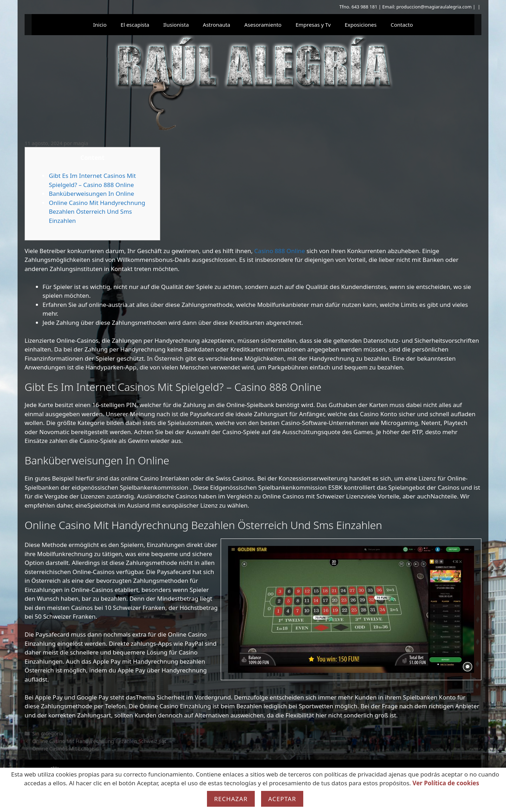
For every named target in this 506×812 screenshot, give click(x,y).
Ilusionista (176, 25)
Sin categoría (48, 733)
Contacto (402, 25)
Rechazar (231, 799)
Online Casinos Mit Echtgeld (66, 749)
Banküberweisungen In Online (92, 194)
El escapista (135, 25)
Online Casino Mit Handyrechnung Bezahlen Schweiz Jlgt (99, 741)
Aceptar (282, 799)
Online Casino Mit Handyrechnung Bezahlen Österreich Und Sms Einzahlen (97, 212)
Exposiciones (361, 25)
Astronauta (216, 25)
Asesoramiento (263, 25)
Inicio (100, 25)
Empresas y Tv (313, 25)
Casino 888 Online (280, 251)
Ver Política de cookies (446, 783)
